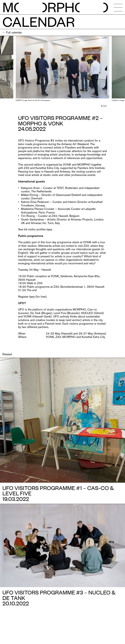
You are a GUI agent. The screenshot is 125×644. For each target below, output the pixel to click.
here (49, 229)
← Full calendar (12, 32)
